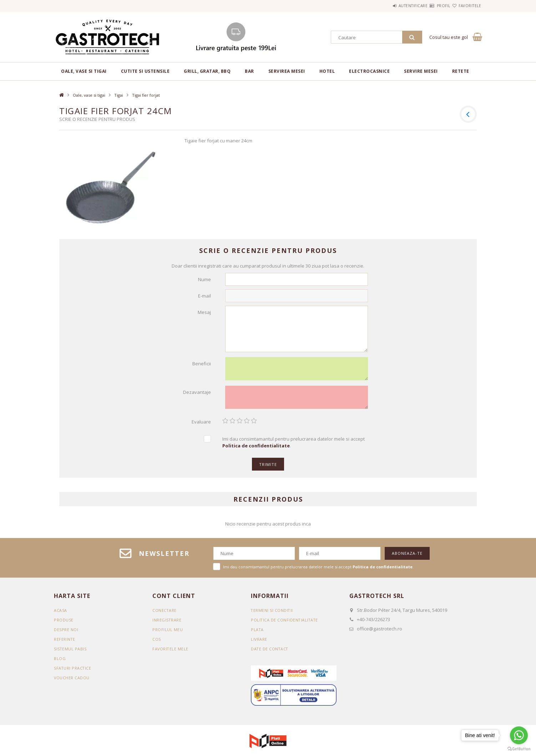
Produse (64, 622)
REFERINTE (65, 642)
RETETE (461, 71)
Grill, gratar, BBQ (207, 71)
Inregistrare (167, 622)
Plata (257, 632)
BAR (249, 71)
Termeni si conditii (272, 613)
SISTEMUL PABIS (70, 651)
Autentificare (392, 6)
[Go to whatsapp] (519, 735)
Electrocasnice (369, 71)
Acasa (60, 613)
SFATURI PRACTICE (73, 671)
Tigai (119, 95)
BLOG (60, 661)
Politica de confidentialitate (285, 622)
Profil (431, 6)
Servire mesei (421, 71)
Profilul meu (168, 632)
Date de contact (270, 651)
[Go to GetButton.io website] (519, 749)
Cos (157, 642)
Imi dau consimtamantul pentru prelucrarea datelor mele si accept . (294, 445)
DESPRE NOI (66, 632)
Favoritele (466, 6)
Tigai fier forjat (146, 95)
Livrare (259, 642)
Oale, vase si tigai (84, 71)
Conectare (165, 613)
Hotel (327, 71)
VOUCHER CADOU (72, 680)
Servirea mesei (287, 71)
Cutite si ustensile (145, 71)
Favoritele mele (171, 651)
